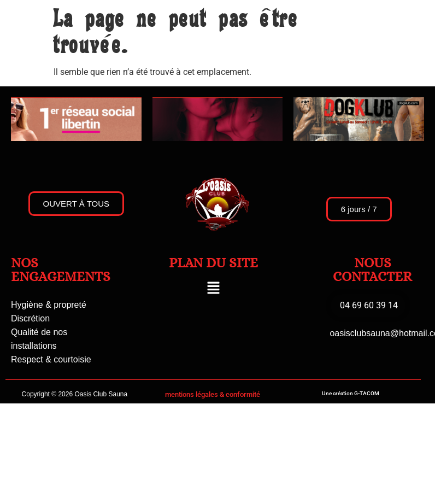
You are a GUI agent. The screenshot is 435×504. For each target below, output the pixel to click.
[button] (213, 289)
